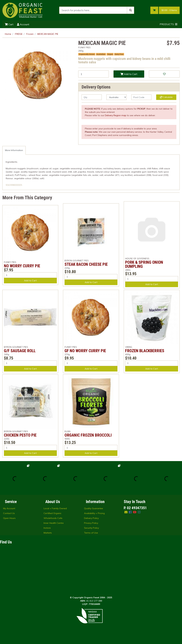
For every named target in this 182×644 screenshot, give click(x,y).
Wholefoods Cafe (53, 518)
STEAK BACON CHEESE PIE (86, 264)
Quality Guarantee (94, 508)
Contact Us (9, 513)
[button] (164, 74)
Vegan (110, 54)
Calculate (166, 97)
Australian (101, 54)
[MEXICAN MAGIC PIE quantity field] (94, 74)
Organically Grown (87, 54)
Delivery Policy (91, 518)
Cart (9, 24)
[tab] (14, 150)
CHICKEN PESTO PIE (20, 435)
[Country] (117, 97)
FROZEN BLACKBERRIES (145, 351)
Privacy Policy (91, 523)
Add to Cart (129, 74)
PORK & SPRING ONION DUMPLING (144, 264)
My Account (9, 508)
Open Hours (9, 518)
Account (23, 24)
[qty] (92, 97)
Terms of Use (91, 533)
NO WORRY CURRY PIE (22, 266)
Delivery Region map (116, 115)
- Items (169, 10)
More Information (14, 150)
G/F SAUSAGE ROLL (20, 351)
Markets (48, 533)
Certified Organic (53, 513)
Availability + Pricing (94, 513)
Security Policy (91, 528)
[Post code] (141, 97)
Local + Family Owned (55, 508)
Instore (47, 528)
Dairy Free (119, 54)
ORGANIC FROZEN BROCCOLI (88, 435)
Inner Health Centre (54, 523)
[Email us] (126, 512)
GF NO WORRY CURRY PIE (85, 351)
